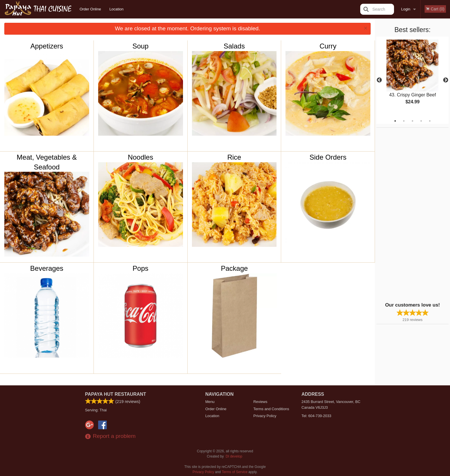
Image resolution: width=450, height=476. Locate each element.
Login (406, 9)
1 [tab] (395, 121)
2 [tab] (404, 121)
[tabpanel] (412, 77)
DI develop (234, 456)
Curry (328, 46)
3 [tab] (412, 121)
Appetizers (47, 46)
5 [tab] (430, 121)
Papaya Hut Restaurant (116, 394)
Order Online (90, 9)
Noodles (141, 157)
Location (116, 9)
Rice (234, 157)
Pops (140, 268)
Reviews (260, 402)
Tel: (317, 416)
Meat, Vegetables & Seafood (47, 162)
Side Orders (328, 157)
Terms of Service (235, 472)
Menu (210, 402)
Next (446, 80)
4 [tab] (421, 121)
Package (234, 268)
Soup (141, 46)
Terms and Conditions (271, 409)
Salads (234, 46)
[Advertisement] (412, 214)
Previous (379, 80)
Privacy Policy (265, 416)
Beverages (47, 268)
